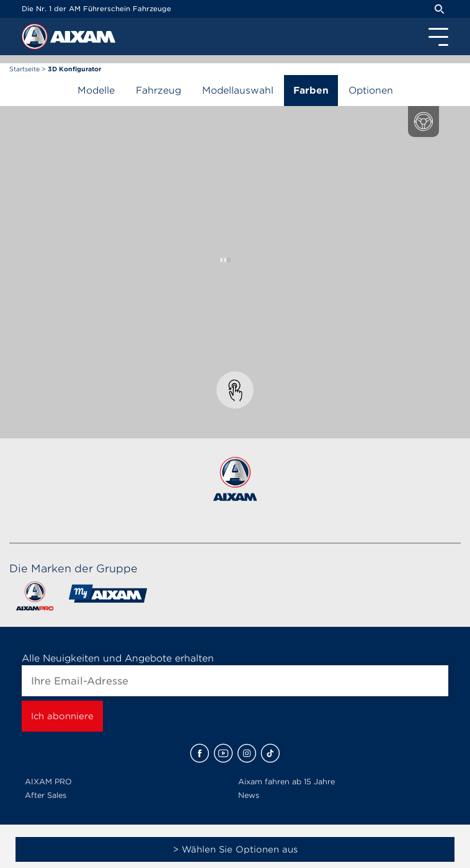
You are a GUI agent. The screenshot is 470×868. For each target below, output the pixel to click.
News (249, 795)
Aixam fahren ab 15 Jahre (286, 782)
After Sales (46, 795)
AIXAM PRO (48, 782)
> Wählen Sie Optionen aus (235, 849)
